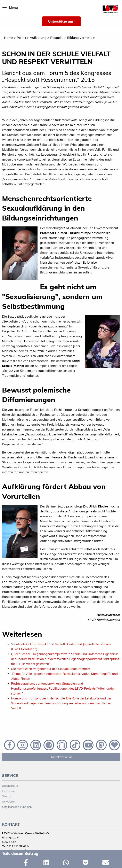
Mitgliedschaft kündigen (17, 807)
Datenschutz (10, 786)
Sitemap (7, 796)
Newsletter (9, 801)
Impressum (9, 791)
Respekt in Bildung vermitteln (73, 38)
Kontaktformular (61, 757)
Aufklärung (38, 38)
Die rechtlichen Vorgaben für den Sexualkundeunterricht (51, 669)
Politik (21, 38)
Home (9, 38)
